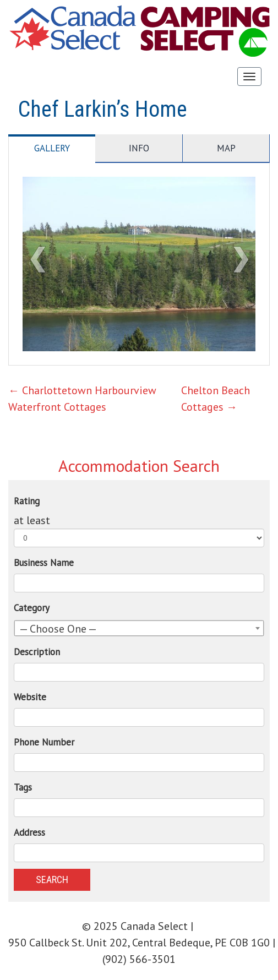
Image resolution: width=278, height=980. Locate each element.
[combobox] (139, 628)
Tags (23, 787)
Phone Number (44, 742)
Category (32, 608)
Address (29, 832)
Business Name (44, 563)
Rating (27, 501)
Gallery (52, 148)
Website (30, 697)
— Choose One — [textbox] (58, 629)
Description (37, 652)
